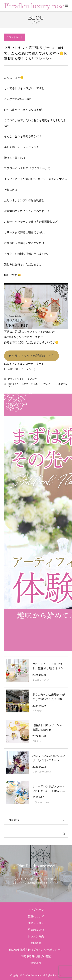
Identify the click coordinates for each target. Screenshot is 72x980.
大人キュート (50, 384)
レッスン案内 (36, 936)
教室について (36, 916)
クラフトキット (15, 37)
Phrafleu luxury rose (36, 866)
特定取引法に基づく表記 (36, 956)
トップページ (36, 910)
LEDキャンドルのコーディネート (25, 384)
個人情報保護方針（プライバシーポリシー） (36, 950)
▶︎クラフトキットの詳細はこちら (31, 356)
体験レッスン (36, 923)
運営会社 (36, 963)
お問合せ (36, 943)
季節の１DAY (36, 930)
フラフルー (31, 379)
